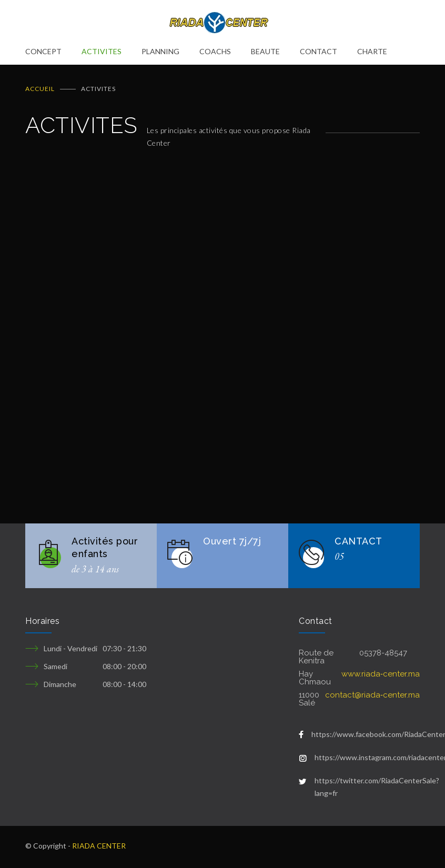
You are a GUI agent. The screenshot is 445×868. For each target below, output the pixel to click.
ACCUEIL (40, 89)
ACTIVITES (102, 51)
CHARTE (372, 51)
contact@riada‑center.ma (372, 695)
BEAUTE (265, 51)
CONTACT (318, 51)
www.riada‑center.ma (381, 674)
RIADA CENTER (99, 846)
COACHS (215, 51)
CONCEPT (43, 51)
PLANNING (160, 51)
